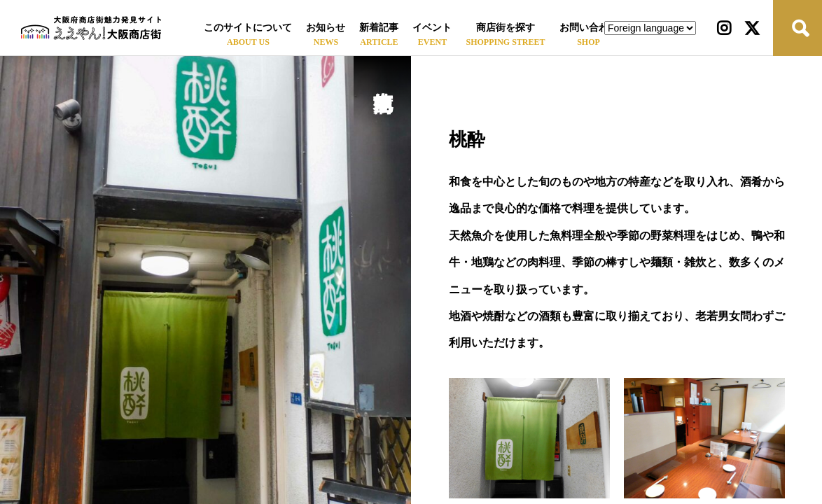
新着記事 (379, 28)
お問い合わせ (589, 28)
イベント (432, 28)
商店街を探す (506, 28)
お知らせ (326, 28)
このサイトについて (248, 28)
